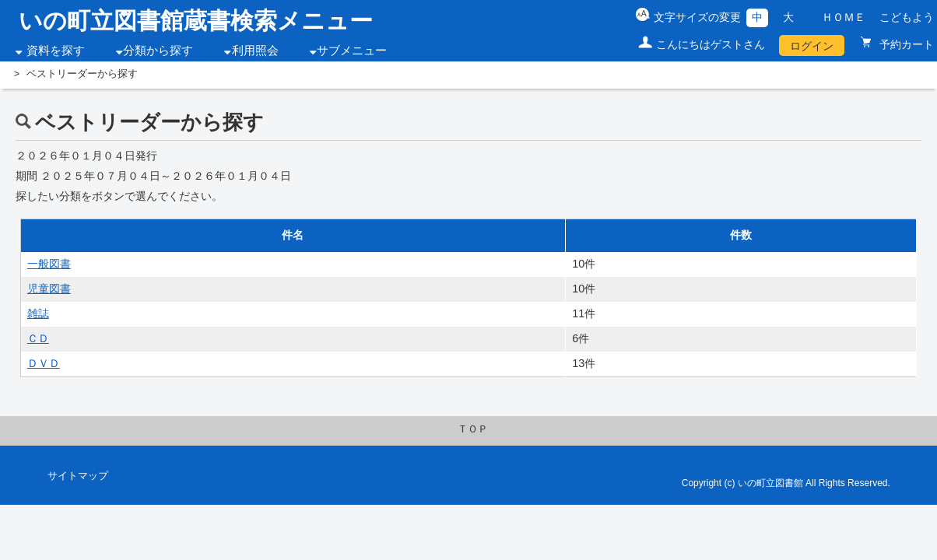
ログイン (812, 46)
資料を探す (56, 51)
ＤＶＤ (44, 363)
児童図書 (49, 289)
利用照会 (255, 51)
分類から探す (158, 51)
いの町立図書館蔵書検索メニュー (196, 21)
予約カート (905, 44)
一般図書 (49, 264)
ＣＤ (38, 338)
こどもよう (907, 17)
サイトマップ (78, 476)
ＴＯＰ (473, 429)
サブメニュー (352, 51)
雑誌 (38, 313)
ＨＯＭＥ (844, 17)
